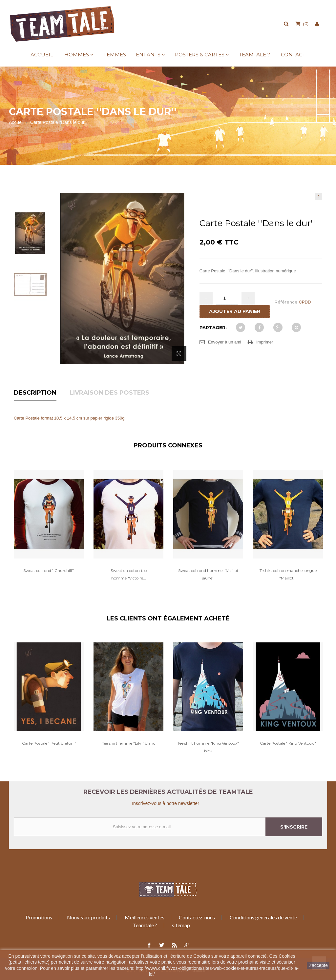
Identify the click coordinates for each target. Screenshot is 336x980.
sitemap (181, 925)
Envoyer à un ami (225, 342)
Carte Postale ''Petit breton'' (49, 743)
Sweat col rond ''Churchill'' (49, 570)
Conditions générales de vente (263, 917)
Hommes (77, 55)
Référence (286, 302)
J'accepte (318, 965)
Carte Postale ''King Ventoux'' (288, 743)
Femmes (115, 55)
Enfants (148, 55)
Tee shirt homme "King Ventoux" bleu (208, 747)
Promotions (39, 917)
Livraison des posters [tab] (109, 393)
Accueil (42, 55)
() (305, 23)
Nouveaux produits (88, 917)
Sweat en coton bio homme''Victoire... (129, 574)
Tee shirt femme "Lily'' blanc (129, 743)
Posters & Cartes (200, 55)
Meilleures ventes (145, 917)
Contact (293, 55)
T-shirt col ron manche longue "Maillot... (288, 574)
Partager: (213, 327)
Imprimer (265, 342)
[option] (49, 529)
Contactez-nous (197, 917)
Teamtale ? (254, 55)
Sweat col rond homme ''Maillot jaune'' (208, 574)
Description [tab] (35, 393)
